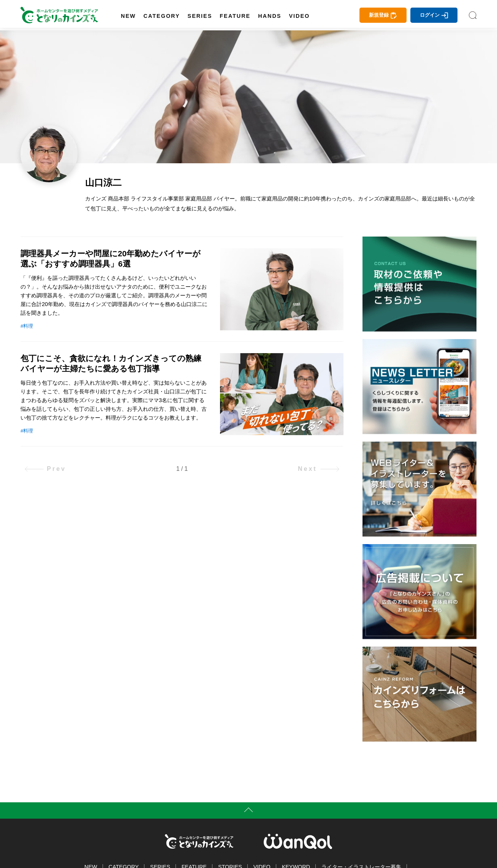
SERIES (200, 16)
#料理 (27, 326)
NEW (128, 16)
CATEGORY (162, 16)
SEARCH (473, 15)
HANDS (270, 16)
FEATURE (235, 16)
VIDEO (299, 16)
